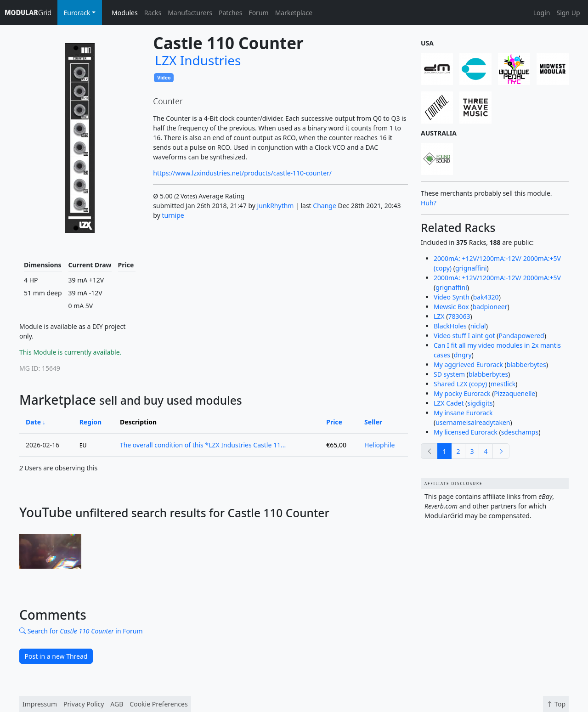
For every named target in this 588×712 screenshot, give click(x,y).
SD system (449, 374)
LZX (439, 316)
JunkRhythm (276, 206)
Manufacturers (190, 13)
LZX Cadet (449, 403)
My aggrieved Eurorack (468, 364)
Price (334, 422)
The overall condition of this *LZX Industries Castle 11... (203, 445)
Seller (373, 422)
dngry (463, 355)
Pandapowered (522, 336)
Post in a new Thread (56, 656)
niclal (478, 326)
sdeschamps (520, 432)
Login (542, 13)
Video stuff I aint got (464, 336)
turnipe (173, 215)
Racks (153, 13)
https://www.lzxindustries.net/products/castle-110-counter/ (242, 173)
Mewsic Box (451, 307)
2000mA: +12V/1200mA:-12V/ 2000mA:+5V (497, 278)
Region (90, 422)
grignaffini (471, 268)
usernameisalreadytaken (473, 422)
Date (33, 422)
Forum (258, 13)
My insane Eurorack (463, 413)
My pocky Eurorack (462, 393)
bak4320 (486, 297)
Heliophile (379, 445)
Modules (125, 13)
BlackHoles (450, 326)
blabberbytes (526, 364)
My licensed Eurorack (466, 432)
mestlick (503, 384)
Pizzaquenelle (514, 393)
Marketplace (294, 13)
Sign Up (568, 13)
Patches (230, 13)
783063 (459, 316)
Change (325, 206)
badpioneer (490, 307)
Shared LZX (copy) (460, 384)
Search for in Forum (81, 631)
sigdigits (480, 403)
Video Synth (452, 297)
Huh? (429, 203)
